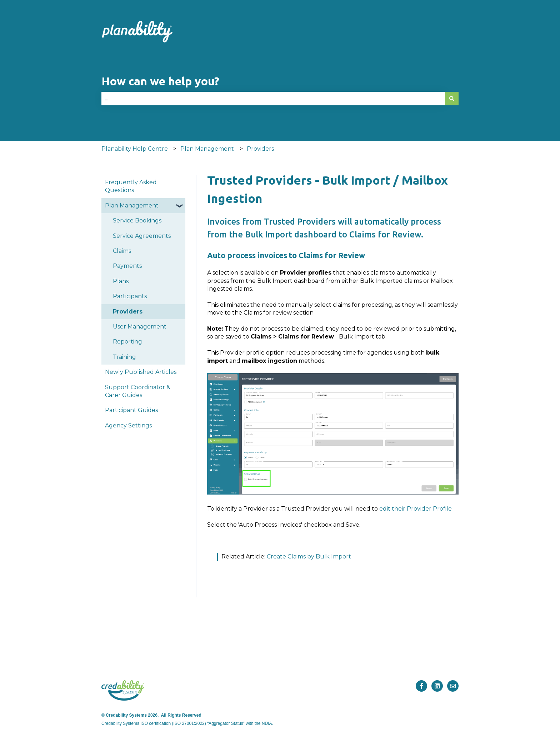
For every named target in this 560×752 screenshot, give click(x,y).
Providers (260, 149)
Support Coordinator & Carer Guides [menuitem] (138, 391)
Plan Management (207, 149)
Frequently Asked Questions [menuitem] (131, 186)
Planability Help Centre (135, 149)
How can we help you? (160, 81)
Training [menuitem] (124, 357)
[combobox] (273, 99)
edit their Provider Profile (416, 509)
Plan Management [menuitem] (132, 205)
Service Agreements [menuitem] (142, 236)
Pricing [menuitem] (282, 636)
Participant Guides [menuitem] (131, 410)
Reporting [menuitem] (127, 342)
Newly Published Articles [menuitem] (141, 372)
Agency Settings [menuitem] (128, 425)
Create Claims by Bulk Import (309, 557)
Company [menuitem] (420, 636)
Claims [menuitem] (122, 251)
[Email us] (453, 686)
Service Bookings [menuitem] (137, 220)
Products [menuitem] (208, 636)
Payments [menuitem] (127, 266)
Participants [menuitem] (130, 296)
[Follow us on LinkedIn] (437, 686)
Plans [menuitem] (121, 281)
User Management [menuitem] (140, 327)
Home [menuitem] (136, 636)
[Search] (452, 99)
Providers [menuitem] (128, 312)
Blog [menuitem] (349, 636)
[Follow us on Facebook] (421, 686)
